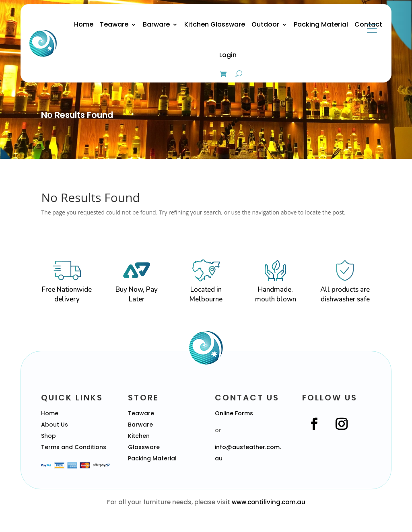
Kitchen (139, 436)
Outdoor (265, 24)
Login (228, 55)
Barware (156, 24)
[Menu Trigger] (372, 28)
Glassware (144, 447)
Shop (48, 436)
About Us (55, 425)
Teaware (114, 24)
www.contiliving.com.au (269, 502)
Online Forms (234, 413)
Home (84, 24)
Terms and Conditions (74, 447)
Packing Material (321, 24)
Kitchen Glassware (215, 24)
